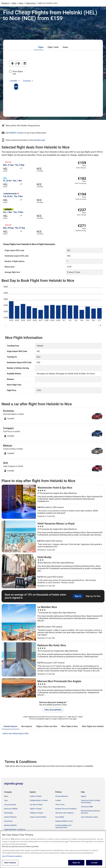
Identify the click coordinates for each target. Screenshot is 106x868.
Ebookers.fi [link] (5, 3)
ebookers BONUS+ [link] (10, 825)
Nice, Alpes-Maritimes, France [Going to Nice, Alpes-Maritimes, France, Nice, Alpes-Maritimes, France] (56, 65)
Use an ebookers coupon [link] (90, 817)
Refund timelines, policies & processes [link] (91, 812)
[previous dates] (6, 325)
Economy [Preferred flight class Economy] (28, 78)
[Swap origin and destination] (39, 63)
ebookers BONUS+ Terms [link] (64, 821)
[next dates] (100, 325)
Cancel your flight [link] (87, 807)
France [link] (21, 3)
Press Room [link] (8, 821)
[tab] (41, 47)
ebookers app (39, 140)
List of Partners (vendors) (12, 859)
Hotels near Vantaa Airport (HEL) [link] (16, 734)
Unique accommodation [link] (38, 817)
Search (53, 84)
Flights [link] (14, 3)
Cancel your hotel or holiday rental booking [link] (91, 801)
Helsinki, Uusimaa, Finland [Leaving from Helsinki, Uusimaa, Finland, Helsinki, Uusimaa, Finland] (26, 65)
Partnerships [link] (9, 813)
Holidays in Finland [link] (36, 813)
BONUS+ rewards (17, 133)
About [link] (6, 796)
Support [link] (84, 796)
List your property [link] (10, 805)
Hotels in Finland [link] (36, 796)
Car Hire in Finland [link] (36, 805)
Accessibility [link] (60, 817)
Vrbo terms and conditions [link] (64, 813)
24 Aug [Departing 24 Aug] (77, 65)
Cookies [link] (58, 800)
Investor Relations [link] (10, 817)
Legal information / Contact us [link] (15, 829)
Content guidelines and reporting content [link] (63, 826)
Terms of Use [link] (60, 805)
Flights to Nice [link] (31, 3)
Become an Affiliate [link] (11, 809)
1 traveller (15, 78)
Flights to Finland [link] (36, 809)
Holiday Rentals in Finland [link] (39, 800)
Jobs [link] (6, 800)
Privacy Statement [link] (62, 796)
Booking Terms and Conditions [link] (66, 809)
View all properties (53, 710)
